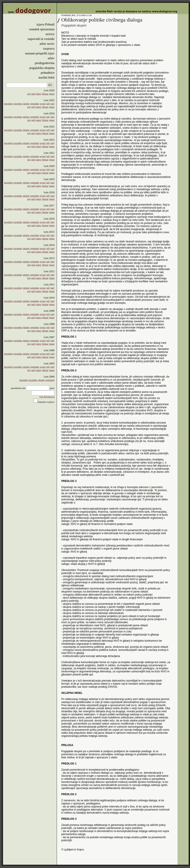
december (8, 104)
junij (52, 104)
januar (52, 94)
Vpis (41, 397)
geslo (52, 388)
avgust (43, 104)
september (35, 104)
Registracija (49, 397)
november (18, 104)
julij (48, 104)
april (33, 94)
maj (29, 94)
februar (45, 94)
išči (50, 85)
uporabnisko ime (18, 388)
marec (39, 94)
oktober (26, 104)
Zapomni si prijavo (46, 402)
